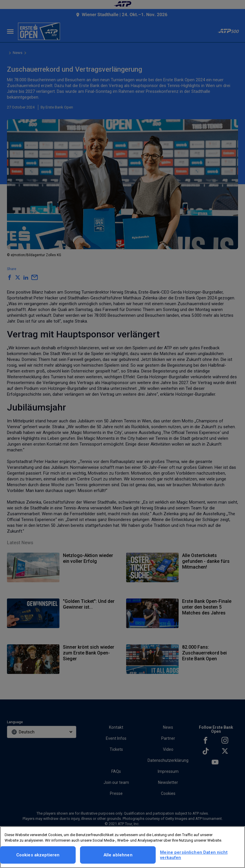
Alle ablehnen (118, 855)
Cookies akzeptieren (38, 855)
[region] (122, 847)
